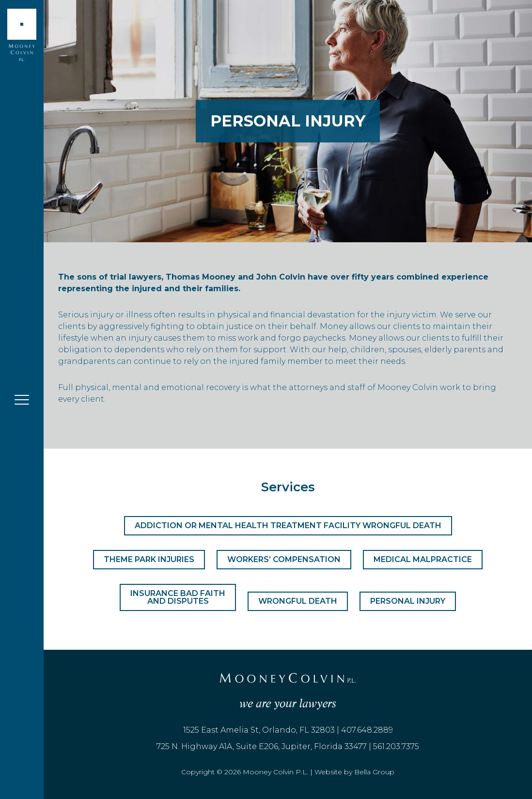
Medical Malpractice (423, 559)
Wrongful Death (298, 601)
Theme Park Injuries (149, 559)
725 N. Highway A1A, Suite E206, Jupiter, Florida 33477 (262, 746)
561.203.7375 (396, 746)
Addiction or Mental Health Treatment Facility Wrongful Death (288, 525)
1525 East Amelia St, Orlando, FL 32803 (259, 730)
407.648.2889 (367, 730)
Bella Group (374, 772)
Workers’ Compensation (284, 559)
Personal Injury (408, 601)
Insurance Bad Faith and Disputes (178, 597)
